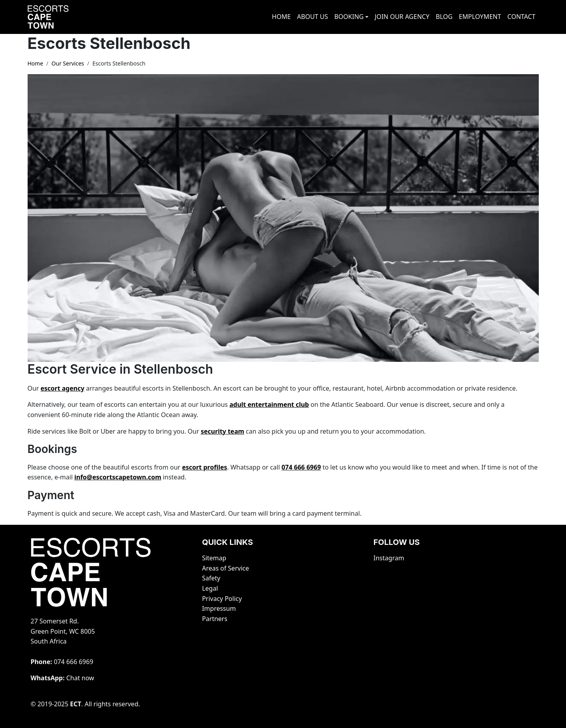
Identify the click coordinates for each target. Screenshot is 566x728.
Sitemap (214, 558)
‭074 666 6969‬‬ (73, 662)
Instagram (389, 558)
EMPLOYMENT (480, 17)
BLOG (444, 17)
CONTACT (521, 17)
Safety (211, 578)
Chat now (80, 678)
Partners (215, 619)
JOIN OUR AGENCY (402, 17)
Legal (210, 588)
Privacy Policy (222, 599)
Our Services (68, 63)
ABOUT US (312, 17)
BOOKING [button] (349, 17)
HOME (281, 17)
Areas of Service (225, 568)
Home (35, 63)
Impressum (219, 608)
